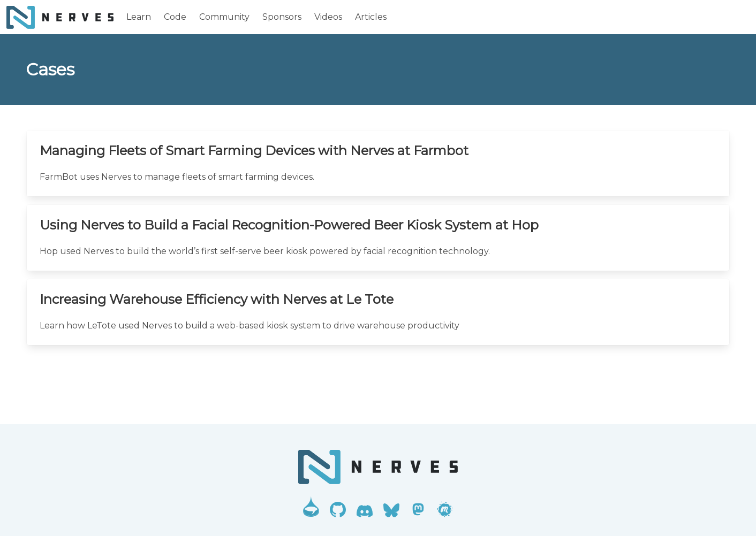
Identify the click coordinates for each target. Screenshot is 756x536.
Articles (371, 17)
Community (224, 17)
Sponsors (282, 17)
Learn (139, 17)
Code (175, 17)
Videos (328, 17)
